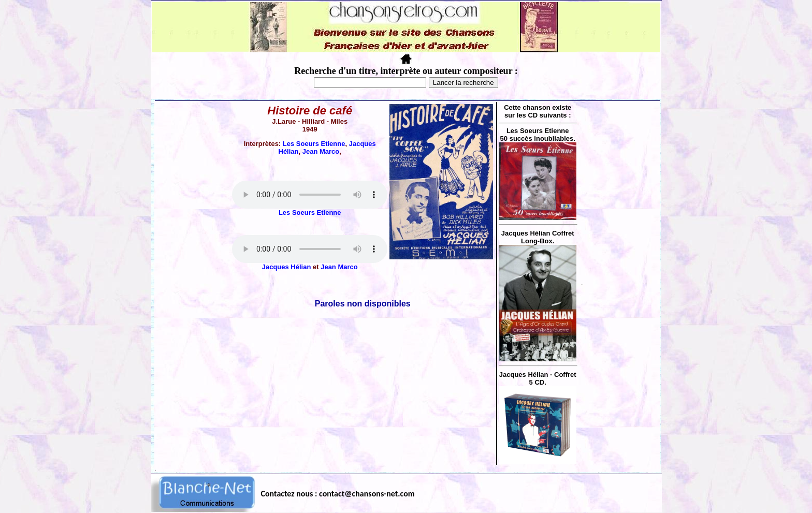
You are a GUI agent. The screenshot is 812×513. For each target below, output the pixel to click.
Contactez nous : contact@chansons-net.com (338, 494)
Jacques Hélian (287, 267)
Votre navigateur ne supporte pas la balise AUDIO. (310, 195)
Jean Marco (321, 151)
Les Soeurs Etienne (314, 144)
